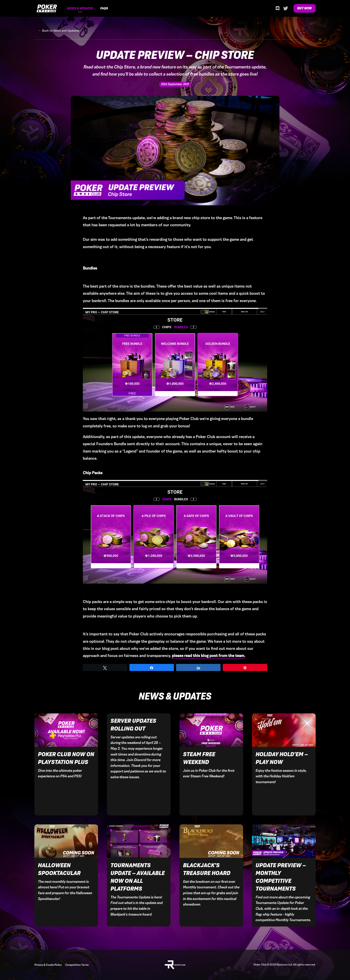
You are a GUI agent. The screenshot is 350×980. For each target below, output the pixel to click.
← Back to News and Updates (59, 31)
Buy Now (305, 8)
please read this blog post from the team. (208, 656)
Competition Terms (77, 965)
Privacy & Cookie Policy (48, 965)
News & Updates (80, 8)
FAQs (104, 8)
